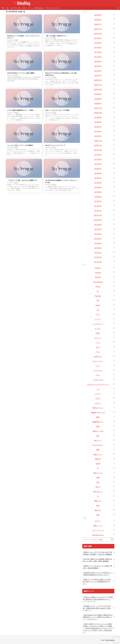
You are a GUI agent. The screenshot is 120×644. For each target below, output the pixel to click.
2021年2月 (98, 71)
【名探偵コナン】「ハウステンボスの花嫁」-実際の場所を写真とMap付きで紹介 (97, 607)
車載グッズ (98, 501)
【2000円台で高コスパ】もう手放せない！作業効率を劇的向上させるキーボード (98, 574)
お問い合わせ (39, 8)
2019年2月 (98, 131)
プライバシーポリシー (53, 8)
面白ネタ (98, 510)
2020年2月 (98, 103)
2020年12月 (98, 80)
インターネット (98, 324)
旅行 (98, 436)
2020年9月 (98, 94)
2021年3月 (98, 66)
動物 (98, 417)
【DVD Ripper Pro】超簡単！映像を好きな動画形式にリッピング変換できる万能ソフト (98, 617)
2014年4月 (98, 192)
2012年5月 (98, 239)
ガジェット (98, 338)
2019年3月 (98, 127)
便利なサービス (98, 408)
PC (98, 291)
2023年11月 (98, 29)
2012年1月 (98, 257)
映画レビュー (98, 454)
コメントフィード (98, 530)
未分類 (98, 464)
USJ (7, 8)
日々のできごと (98, 445)
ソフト (98, 366)
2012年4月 (98, 243)
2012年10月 (98, 220)
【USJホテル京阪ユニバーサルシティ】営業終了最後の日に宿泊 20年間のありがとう (98, 598)
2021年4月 (98, 61)
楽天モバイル (98, 473)
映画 (98, 450)
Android (98, 273)
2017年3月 (98, 159)
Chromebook (98, 282)
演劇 (98, 478)
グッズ (98, 343)
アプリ (98, 315)
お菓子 (98, 333)
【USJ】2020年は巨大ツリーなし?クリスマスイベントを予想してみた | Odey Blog (98, 629)
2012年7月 (98, 229)
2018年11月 (98, 145)
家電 (98, 426)
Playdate (98, 296)
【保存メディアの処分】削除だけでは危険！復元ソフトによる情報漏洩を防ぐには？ (97, 582)
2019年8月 (98, 117)
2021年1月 (98, 75)
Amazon (98, 268)
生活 (98, 482)
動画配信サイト (98, 422)
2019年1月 (98, 136)
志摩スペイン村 (98, 431)
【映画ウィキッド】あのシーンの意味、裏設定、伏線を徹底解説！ (97, 567)
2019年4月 (98, 122)
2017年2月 (98, 164)
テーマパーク (98, 370)
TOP (3, 8)
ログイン (98, 521)
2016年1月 (98, 178)
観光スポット (98, 492)
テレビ (98, 375)
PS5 (98, 301)
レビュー (98, 403)
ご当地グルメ (98, 356)
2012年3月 (98, 248)
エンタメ (98, 329)
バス (98, 389)
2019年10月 (98, 113)
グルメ (98, 347)
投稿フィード (98, 526)
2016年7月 (98, 169)
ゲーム (31, 8)
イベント (98, 319)
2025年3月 (98, 15)
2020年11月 (98, 85)
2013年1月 (98, 211)
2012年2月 (98, 253)
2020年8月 (98, 99)
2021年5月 (98, 57)
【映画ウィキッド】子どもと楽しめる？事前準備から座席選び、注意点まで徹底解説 (97, 553)
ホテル (25, 8)
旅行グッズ (98, 440)
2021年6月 (98, 52)
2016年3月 (98, 173)
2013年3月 (98, 201)
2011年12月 (98, 262)
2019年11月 (98, 108)
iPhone (98, 287)
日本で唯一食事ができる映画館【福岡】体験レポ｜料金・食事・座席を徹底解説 (97, 560)
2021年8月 (98, 43)
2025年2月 (98, 20)
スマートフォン (98, 361)
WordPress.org (98, 535)
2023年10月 (98, 34)
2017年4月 (98, 155)
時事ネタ (98, 459)
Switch (98, 305)
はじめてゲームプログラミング (98, 384)
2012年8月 (98, 225)
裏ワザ (98, 487)
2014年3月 (98, 197)
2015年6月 (98, 183)
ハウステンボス (15, 8)
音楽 (98, 515)
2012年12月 (98, 215)
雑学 (98, 506)
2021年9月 (98, 38)
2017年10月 (98, 150)
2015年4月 (98, 187)
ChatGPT (98, 277)
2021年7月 (98, 47)
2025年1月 (98, 24)
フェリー (98, 394)
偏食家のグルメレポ (98, 412)
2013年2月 (98, 206)
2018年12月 (98, 141)
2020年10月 (98, 89)
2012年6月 (98, 234)
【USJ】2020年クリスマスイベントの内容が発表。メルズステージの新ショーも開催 (97, 625)
